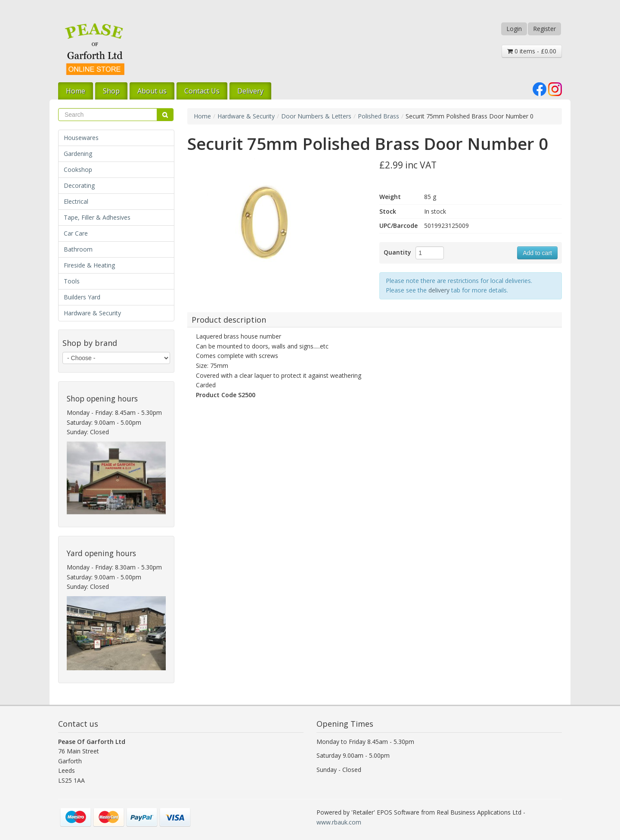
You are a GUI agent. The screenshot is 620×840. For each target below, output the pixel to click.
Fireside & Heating (89, 265)
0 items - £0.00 (532, 51)
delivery (439, 290)
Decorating (79, 185)
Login (514, 29)
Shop (111, 91)
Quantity (397, 252)
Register (544, 29)
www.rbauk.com (339, 822)
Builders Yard (82, 297)
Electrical (76, 201)
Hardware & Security (92, 313)
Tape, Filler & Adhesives (97, 217)
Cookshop (78, 170)
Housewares (81, 138)
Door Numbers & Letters (316, 116)
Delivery (250, 91)
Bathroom (78, 249)
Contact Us (202, 91)
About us (152, 91)
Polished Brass (378, 116)
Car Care (76, 233)
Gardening (78, 154)
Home (76, 91)
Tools (72, 281)
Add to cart (537, 253)
